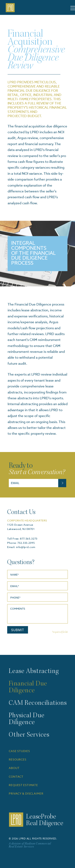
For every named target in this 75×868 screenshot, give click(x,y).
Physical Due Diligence (27, 719)
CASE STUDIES (19, 751)
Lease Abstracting (34, 672)
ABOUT (14, 768)
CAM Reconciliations (38, 703)
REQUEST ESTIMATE (23, 785)
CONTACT (16, 777)
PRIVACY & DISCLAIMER (26, 794)
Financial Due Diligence (28, 687)
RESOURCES (18, 760)
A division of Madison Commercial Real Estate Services (30, 845)
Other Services (29, 735)
